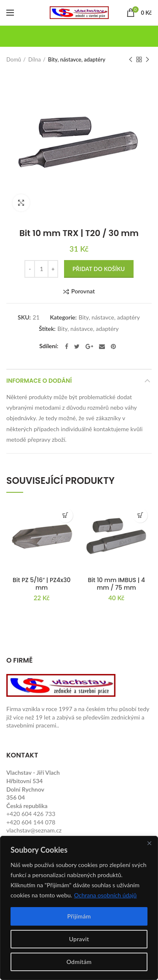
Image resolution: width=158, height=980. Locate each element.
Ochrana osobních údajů (106, 895)
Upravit (79, 939)
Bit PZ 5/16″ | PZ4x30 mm (42, 584)
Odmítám (79, 962)
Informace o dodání (39, 381)
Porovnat (83, 291)
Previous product (131, 60)
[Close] (149, 843)
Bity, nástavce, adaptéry (77, 59)
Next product (147, 60)
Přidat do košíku (99, 269)
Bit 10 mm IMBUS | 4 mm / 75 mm (116, 584)
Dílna (35, 59)
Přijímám (79, 916)
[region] (79, 908)
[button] (66, 515)
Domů (14, 59)
